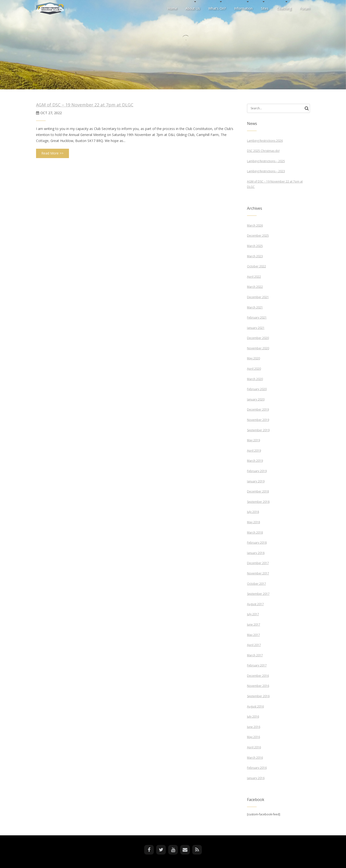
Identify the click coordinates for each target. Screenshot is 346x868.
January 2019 (256, 481)
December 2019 (258, 409)
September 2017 (258, 594)
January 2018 (256, 553)
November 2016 (258, 686)
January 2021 (256, 328)
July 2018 (253, 512)
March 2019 (255, 461)
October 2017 (256, 584)
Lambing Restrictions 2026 (265, 141)
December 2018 (258, 491)
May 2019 (253, 440)
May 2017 (253, 635)
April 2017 (254, 645)
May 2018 (253, 522)
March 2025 (255, 246)
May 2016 (253, 737)
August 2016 (255, 706)
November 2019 (258, 420)
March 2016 (255, 758)
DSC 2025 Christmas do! (263, 151)
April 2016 (254, 747)
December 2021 (258, 297)
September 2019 (258, 430)
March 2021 (255, 307)
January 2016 (256, 778)
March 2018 (255, 532)
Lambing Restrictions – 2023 (266, 171)
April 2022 (254, 277)
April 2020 (254, 369)
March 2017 (255, 655)
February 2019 (257, 471)
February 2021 (257, 317)
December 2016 (258, 676)
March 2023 (255, 256)
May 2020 (253, 358)
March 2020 (255, 379)
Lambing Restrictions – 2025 (266, 161)
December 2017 (258, 563)
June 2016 (254, 727)
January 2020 (256, 399)
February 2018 (257, 543)
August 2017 (255, 604)
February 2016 (257, 768)
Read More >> (52, 153)
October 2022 (256, 266)
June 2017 (254, 625)
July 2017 (253, 614)
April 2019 (254, 451)
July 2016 (253, 717)
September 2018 (258, 502)
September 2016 (258, 696)
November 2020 (258, 348)
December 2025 (258, 236)
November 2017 (258, 573)
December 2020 (258, 338)
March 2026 (255, 225)
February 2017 (257, 665)
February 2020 (257, 389)
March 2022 (255, 287)
